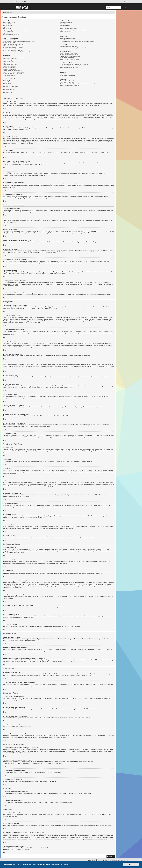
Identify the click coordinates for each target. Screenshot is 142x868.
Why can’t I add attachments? (10, 68)
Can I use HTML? (7, 82)
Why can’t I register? (8, 25)
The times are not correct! (9, 43)
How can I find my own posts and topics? (69, 59)
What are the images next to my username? (13, 47)
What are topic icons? (8, 92)
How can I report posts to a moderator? (12, 71)
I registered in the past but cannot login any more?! (15, 30)
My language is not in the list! (10, 46)
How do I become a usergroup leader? (69, 28)
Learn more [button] (64, 864)
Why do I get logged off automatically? (12, 33)
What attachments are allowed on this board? (70, 74)
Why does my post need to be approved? (13, 74)
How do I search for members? (67, 58)
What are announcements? (9, 88)
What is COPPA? (7, 24)
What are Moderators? (65, 24)
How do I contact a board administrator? (69, 85)
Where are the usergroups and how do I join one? (71, 27)
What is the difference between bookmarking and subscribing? (75, 64)
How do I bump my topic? (9, 75)
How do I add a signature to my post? (12, 60)
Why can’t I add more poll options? (11, 63)
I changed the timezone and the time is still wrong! (15, 44)
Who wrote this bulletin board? (67, 81)
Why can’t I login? (7, 28)
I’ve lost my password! (8, 31)
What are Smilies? (7, 83)
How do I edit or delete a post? (10, 59)
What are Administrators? (66, 22)
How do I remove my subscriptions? (68, 69)
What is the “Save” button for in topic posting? (14, 72)
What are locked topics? (8, 91)
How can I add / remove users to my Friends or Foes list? (73, 48)
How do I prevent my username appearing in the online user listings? (19, 41)
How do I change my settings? (10, 40)
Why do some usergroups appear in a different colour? (73, 30)
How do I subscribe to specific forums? (69, 67)
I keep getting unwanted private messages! (70, 40)
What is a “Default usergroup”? (67, 31)
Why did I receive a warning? (10, 69)
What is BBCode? (7, 80)
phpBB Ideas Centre (73, 825)
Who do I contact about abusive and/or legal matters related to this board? (77, 84)
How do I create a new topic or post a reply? (13, 57)
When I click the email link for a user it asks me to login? (16, 52)
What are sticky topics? (8, 89)
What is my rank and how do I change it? (12, 50)
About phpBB (6, 816)
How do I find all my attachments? (68, 76)
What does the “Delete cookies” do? (11, 35)
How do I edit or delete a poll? (10, 65)
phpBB (51, 252)
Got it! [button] (131, 864)
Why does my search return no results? (69, 55)
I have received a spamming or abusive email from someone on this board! (78, 41)
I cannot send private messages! (67, 38)
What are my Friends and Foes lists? (68, 46)
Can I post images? (7, 85)
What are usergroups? (65, 25)
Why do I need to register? (9, 22)
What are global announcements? (11, 86)
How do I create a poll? (8, 62)
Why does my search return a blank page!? (70, 56)
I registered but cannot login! (10, 27)
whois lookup (6, 836)
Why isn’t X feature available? (67, 82)
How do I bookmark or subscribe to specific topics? (72, 66)
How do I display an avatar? (9, 49)
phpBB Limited (47, 815)
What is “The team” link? (65, 33)
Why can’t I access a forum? (9, 66)
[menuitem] (24, 2)
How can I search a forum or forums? (68, 53)
